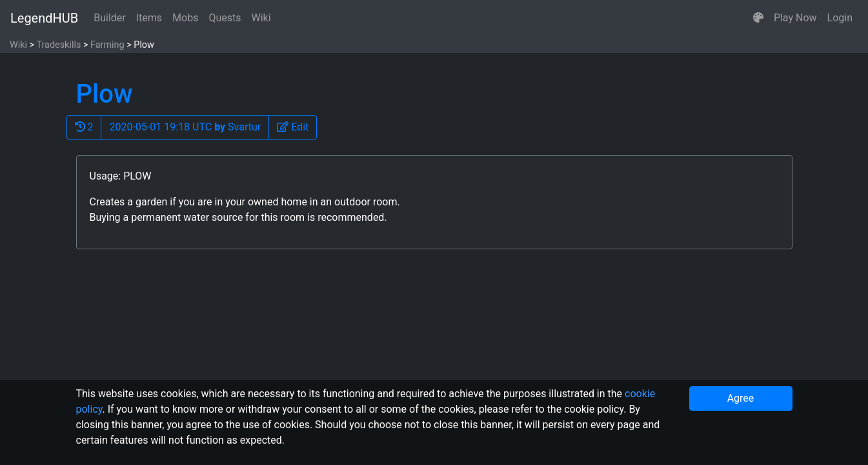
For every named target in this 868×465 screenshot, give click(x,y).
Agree (741, 398)
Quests (225, 18)
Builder (110, 18)
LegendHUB (44, 18)
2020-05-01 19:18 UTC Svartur (185, 127)
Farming (107, 45)
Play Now (795, 18)
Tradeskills (58, 45)
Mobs (185, 18)
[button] (758, 18)
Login (840, 18)
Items (149, 18)
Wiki (261, 18)
